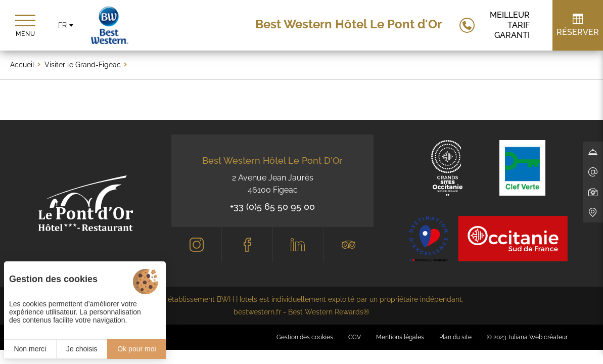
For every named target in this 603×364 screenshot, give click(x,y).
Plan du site (455, 337)
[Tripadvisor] (349, 245)
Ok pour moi (136, 349)
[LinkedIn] (298, 245)
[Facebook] (247, 245)
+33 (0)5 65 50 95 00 (272, 207)
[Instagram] (196, 245)
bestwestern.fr (257, 312)
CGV (355, 337)
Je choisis (82, 349)
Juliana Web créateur (538, 337)
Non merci (30, 349)
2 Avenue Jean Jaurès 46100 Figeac (273, 184)
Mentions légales (400, 337)
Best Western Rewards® (329, 312)
